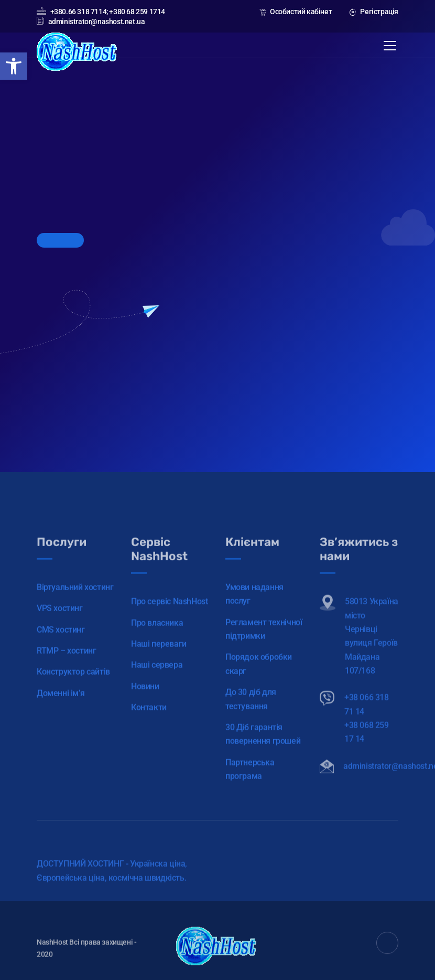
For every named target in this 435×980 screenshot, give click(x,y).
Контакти (149, 720)
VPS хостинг (60, 620)
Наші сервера (157, 677)
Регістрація (374, 12)
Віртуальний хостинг (75, 599)
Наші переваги (159, 656)
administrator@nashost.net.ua (91, 22)
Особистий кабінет (296, 12)
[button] (14, 66)
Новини (145, 699)
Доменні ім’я (61, 705)
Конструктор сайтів (73, 684)
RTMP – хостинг (66, 663)
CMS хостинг (61, 642)
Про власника (157, 635)
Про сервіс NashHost (169, 614)
